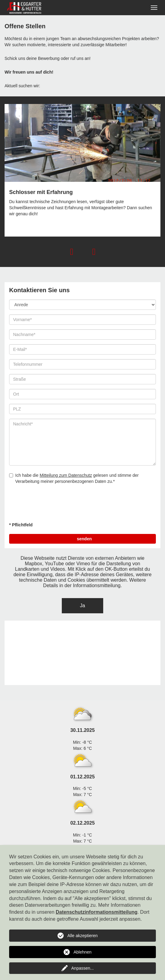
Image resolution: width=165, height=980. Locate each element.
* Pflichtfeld (21, 525)
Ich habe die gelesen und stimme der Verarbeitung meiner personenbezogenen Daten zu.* (74, 478)
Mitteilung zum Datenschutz (66, 475)
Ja (83, 606)
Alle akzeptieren (82, 936)
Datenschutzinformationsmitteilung (97, 912)
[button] (72, 252)
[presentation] (55, 505)
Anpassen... (82, 968)
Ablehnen (82, 952)
